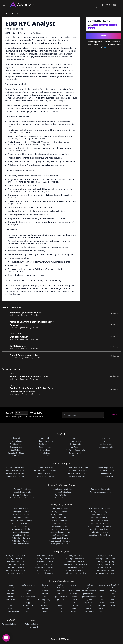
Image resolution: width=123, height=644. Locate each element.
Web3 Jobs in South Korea (60, 532)
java (61, 611)
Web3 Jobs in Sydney (106, 561)
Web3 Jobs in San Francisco (75, 573)
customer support (28, 597)
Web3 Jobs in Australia (21, 523)
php (89, 588)
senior (102, 608)
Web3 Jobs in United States (99, 529)
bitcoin (10, 597)
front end (61, 585)
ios (61, 608)
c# (11, 602)
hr (61, 602)
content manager (28, 585)
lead (74, 588)
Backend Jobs (16, 438)
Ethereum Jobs (45, 447)
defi (28, 608)
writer (113, 605)
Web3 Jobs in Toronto (106, 570)
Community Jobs (76, 453)
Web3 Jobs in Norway (60, 544)
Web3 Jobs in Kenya (60, 529)
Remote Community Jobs (63, 489)
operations (89, 585)
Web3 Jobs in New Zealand (99, 509)
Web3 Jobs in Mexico (60, 535)
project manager (89, 597)
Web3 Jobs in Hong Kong (45, 567)
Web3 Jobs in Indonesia (60, 514)
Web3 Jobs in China (21, 535)
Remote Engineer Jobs (107, 468)
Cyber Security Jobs (45, 441)
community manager (11, 611)
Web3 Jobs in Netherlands (60, 541)
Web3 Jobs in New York (76, 558)
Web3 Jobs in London (45, 573)
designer (45, 585)
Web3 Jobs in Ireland (60, 517)
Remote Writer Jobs (62, 495)
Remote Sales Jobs (63, 498)
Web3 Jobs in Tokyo (106, 567)
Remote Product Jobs (22, 489)
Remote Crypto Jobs (106, 470)
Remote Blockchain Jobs (77, 470)
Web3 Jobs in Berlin (16, 573)
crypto (28, 591)
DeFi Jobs (76, 438)
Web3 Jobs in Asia (21, 509)
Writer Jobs (106, 438)
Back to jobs (12, 13)
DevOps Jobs (45, 438)
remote (102, 591)
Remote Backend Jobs (15, 470)
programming (89, 594)
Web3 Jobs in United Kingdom (99, 526)
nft (74, 602)
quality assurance (89, 602)
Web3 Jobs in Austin (16, 564)
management (74, 591)
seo (102, 611)
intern (61, 605)
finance (45, 608)
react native (89, 611)
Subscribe (112, 415)
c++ (10, 605)
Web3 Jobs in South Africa (99, 535)
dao (28, 600)
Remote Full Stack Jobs (15, 473)
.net (45, 597)
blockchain (10, 600)
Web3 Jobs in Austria (21, 526)
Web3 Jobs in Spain (99, 514)
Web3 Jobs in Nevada (76, 561)
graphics (61, 600)
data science (28, 605)
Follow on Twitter (32, 624)
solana (113, 588)
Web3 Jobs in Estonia (21, 544)
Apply (104, 36)
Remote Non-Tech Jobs (22, 495)
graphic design (61, 597)
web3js (113, 602)
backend (11, 594)
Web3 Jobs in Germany (21, 538)
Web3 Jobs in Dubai (45, 561)
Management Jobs (106, 447)
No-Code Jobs (76, 444)
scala (102, 602)
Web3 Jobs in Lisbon (45, 570)
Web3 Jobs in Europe (21, 514)
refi (102, 588)
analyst (10, 585)
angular (10, 591)
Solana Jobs (45, 450)
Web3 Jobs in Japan (60, 526)
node (74, 608)
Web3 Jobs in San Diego (76, 570)
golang (61, 594)
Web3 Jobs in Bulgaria (21, 529)
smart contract (113, 585)
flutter (45, 611)
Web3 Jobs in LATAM (21, 517)
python (89, 600)
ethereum (45, 605)
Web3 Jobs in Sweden (99, 517)
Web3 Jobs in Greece (60, 512)
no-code (74, 605)
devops (45, 591)
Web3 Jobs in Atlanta (16, 558)
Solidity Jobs (16, 450)
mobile (74, 597)
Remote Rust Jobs (45, 473)
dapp (28, 602)
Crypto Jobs (45, 453)
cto (28, 594)
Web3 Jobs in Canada (21, 532)
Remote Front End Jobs (15, 468)
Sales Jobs (106, 441)
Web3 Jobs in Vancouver (106, 573)
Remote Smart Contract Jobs (45, 470)
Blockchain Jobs (45, 444)
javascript (74, 585)
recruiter (102, 585)
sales (102, 600)
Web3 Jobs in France (60, 509)
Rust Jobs (16, 456)
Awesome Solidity (9, 624)
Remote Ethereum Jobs (77, 473)
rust (102, 597)
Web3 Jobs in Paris (76, 567)
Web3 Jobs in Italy (60, 523)
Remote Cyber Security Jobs (77, 468)
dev (45, 588)
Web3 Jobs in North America (21, 520)
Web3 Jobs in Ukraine (99, 523)
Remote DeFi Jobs (107, 476)
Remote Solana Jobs (77, 476)
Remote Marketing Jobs (101, 489)
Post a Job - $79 (109, 5)
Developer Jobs (16, 447)
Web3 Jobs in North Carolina (76, 564)
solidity (113, 591)
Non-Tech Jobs (76, 447)
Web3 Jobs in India (60, 520)
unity (113, 594)
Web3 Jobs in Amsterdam (16, 556)
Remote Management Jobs (101, 492)
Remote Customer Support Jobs (22, 498)
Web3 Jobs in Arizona (16, 561)
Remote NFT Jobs (106, 473)
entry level (45, 602)
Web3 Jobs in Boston (45, 556)
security (102, 605)
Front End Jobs (16, 441)
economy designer (45, 600)
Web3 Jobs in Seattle (106, 556)
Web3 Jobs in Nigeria (60, 538)
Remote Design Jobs (63, 492)
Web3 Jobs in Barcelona (16, 570)
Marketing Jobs (106, 444)
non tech (74, 611)
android (10, 588)
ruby (102, 594)
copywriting (28, 588)
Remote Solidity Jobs (45, 468)
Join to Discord (32, 627)
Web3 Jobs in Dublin (45, 564)
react (89, 605)
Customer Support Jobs (76, 450)
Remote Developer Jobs (15, 476)
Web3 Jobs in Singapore (106, 558)
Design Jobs (76, 456)
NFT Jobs (45, 456)
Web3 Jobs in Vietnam (100, 532)
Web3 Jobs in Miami (76, 556)
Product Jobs (76, 441)
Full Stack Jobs (16, 444)
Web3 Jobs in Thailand (100, 520)
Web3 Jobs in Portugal (100, 512)
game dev (61, 591)
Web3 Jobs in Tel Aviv (106, 564)
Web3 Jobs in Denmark (21, 541)
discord (45, 594)
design (28, 611)
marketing (74, 594)
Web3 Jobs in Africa (21, 512)
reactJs (89, 608)
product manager (89, 591)
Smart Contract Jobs (16, 453)
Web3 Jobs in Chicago (45, 558)
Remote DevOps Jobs (45, 476)
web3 (113, 600)
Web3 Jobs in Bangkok (16, 567)
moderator (74, 600)
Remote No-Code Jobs (22, 492)
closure (11, 608)
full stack (61, 588)
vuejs (113, 597)
